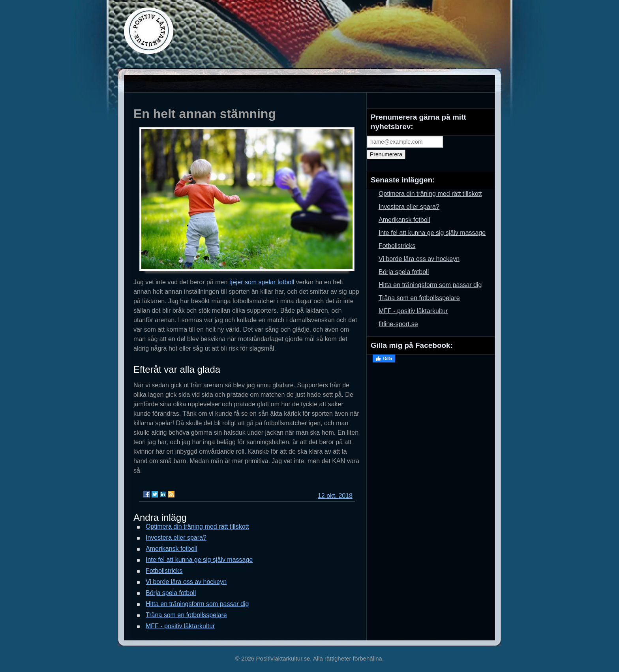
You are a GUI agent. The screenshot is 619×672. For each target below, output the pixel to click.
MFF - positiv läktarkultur (180, 626)
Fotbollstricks (164, 571)
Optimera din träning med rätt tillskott (197, 527)
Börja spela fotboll (171, 593)
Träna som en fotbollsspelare (186, 615)
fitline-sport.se (398, 324)
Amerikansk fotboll (172, 549)
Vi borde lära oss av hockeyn (186, 582)
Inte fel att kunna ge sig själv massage (199, 560)
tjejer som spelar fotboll (262, 282)
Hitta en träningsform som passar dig (197, 604)
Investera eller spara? (176, 538)
